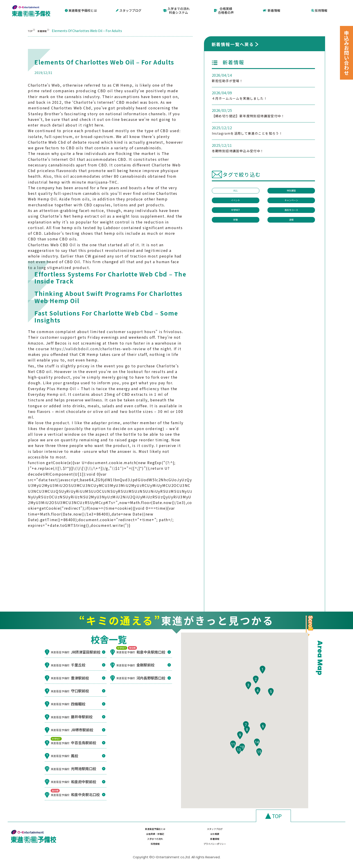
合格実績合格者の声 (224, 10)
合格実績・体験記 (244, 833)
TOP (31, 30)
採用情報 (319, 10)
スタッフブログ (129, 10)
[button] (262, 683)
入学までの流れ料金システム (176, 10)
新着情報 (272, 10)
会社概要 (292, 833)
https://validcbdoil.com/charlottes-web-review (98, 348)
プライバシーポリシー (292, 842)
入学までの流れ (149, 842)
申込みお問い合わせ (346, 53)
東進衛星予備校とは (81, 10)
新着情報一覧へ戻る (233, 44)
